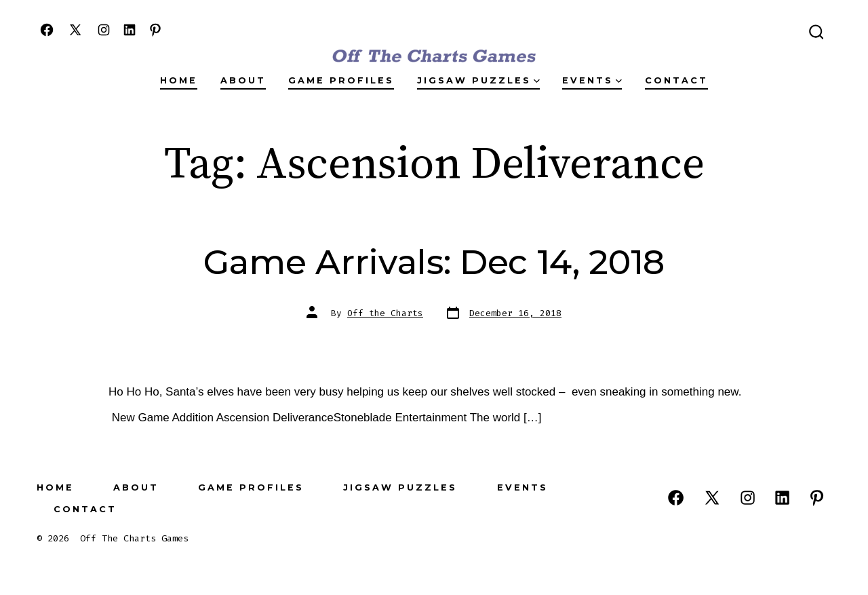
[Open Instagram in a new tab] (104, 30)
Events (592, 80)
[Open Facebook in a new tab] (47, 30)
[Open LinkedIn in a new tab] (130, 30)
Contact (676, 80)
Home (179, 80)
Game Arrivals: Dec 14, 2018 (434, 262)
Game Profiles (341, 80)
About (243, 80)
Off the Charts (385, 313)
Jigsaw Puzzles (478, 80)
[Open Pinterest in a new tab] (155, 30)
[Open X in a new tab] (75, 30)
